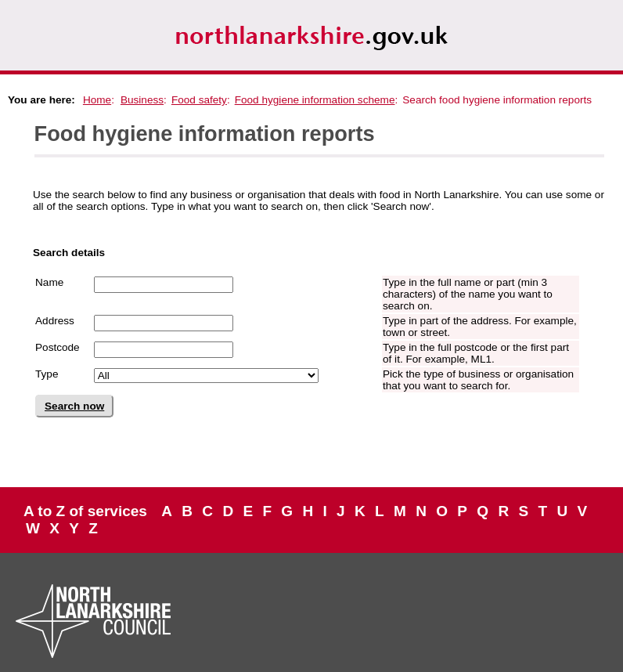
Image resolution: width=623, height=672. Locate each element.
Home (97, 100)
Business (142, 100)
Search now (74, 406)
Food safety (199, 100)
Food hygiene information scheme (315, 100)
